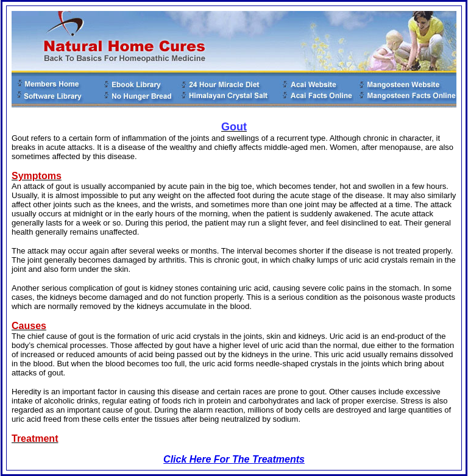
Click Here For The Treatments (234, 459)
